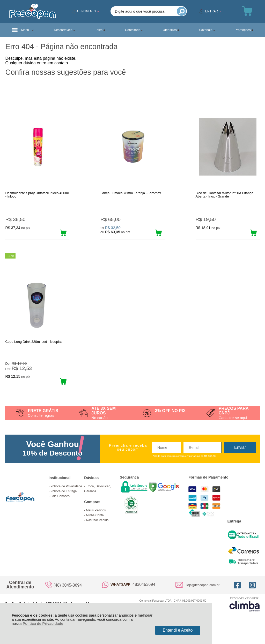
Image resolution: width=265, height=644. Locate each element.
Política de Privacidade (43, 624)
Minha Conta (95, 524)
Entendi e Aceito (178, 630)
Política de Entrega (64, 500)
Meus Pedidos (96, 519)
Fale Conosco (60, 505)
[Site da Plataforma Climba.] (245, 613)
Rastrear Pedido (97, 529)
